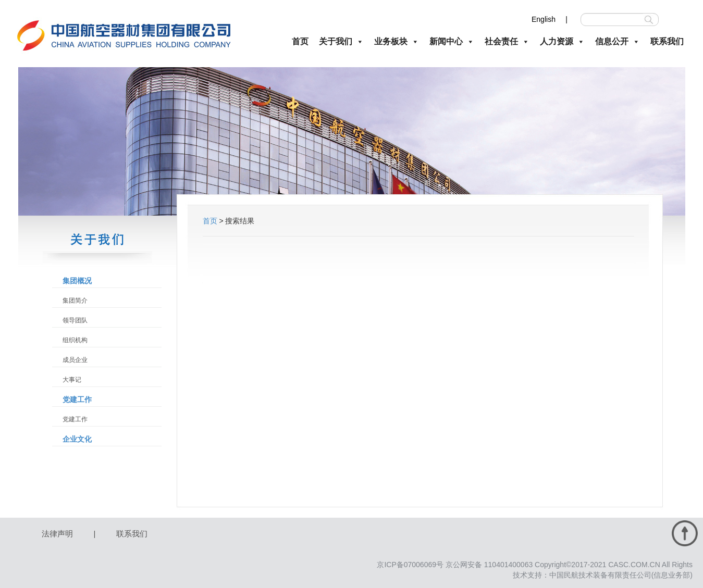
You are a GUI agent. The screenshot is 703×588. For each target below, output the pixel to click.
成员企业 (75, 360)
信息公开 (618, 41)
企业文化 (77, 439)
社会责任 (507, 41)
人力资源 (562, 41)
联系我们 (667, 41)
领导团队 (75, 320)
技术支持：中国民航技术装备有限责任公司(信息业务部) (603, 575)
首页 (300, 41)
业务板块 (397, 41)
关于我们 (341, 41)
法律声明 (57, 534)
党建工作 (77, 399)
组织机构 (75, 340)
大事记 (72, 380)
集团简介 (75, 301)
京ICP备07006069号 (410, 565)
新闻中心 (452, 41)
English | (550, 19)
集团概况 (77, 281)
